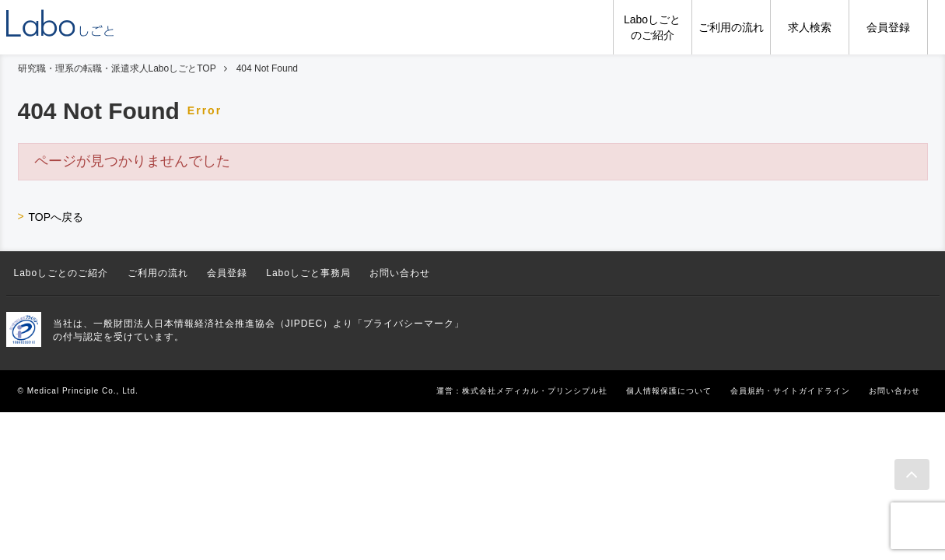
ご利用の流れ (158, 273)
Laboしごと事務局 (308, 273)
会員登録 (227, 273)
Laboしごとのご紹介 (61, 273)
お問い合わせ (400, 273)
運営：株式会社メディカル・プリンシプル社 (522, 391)
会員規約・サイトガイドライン (790, 391)
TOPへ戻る (56, 217)
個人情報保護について (669, 391)
